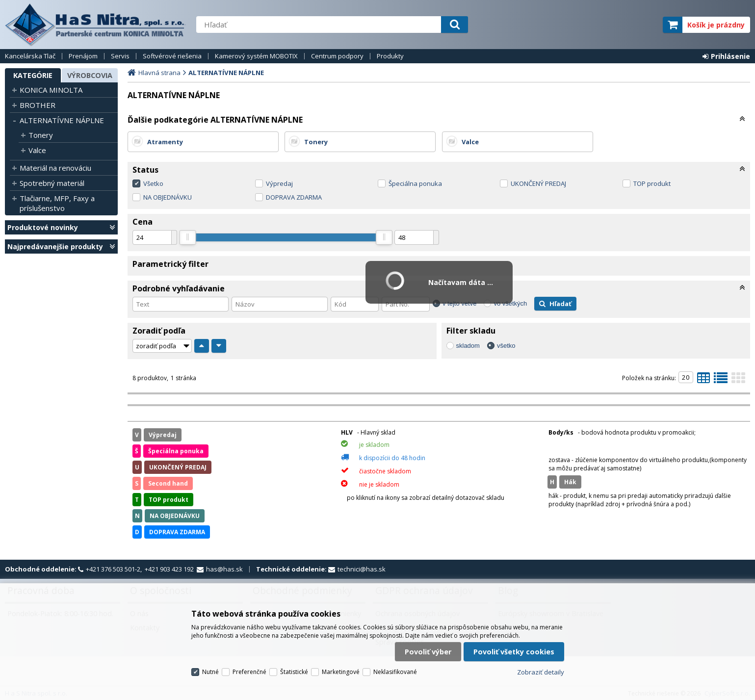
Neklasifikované (395, 672)
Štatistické (294, 672)
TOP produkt (652, 183)
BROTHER (38, 105)
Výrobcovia (90, 75)
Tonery (41, 135)
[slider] (187, 237)
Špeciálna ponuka (415, 183)
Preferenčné (249, 672)
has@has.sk (224, 569)
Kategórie (33, 75)
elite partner (642, 25)
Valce (37, 150)
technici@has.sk (362, 569)
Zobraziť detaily (541, 672)
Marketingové (341, 672)
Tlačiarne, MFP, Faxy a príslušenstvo (57, 203)
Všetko (153, 183)
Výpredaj (279, 183)
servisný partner (607, 25)
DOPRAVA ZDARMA (294, 197)
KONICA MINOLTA (51, 90)
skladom (468, 346)
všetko (506, 346)
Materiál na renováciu (55, 168)
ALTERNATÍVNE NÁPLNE (62, 120)
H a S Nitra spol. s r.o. (96, 25)
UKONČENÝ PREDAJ (538, 183)
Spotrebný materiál (52, 183)
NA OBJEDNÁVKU (168, 197)
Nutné (210, 672)
